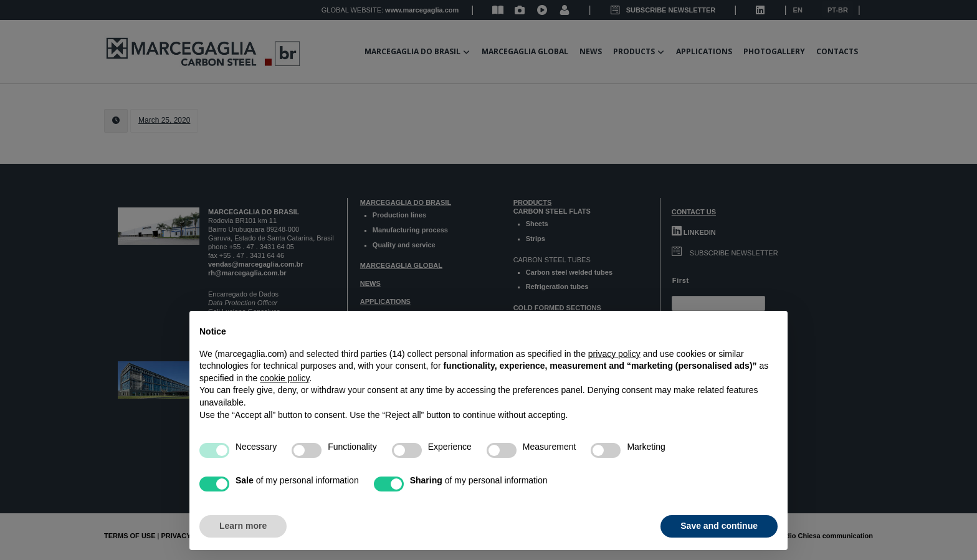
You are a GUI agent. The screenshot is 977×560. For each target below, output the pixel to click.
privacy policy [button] (614, 354)
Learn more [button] (243, 526)
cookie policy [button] (284, 378)
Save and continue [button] (719, 526)
